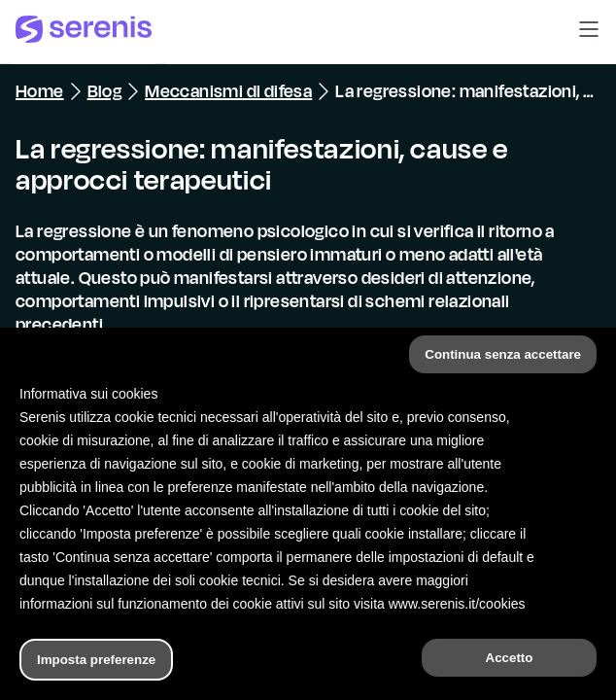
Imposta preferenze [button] (96, 660)
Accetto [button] (510, 658)
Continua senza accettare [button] (503, 354)
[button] (589, 32)
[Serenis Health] (84, 32)
